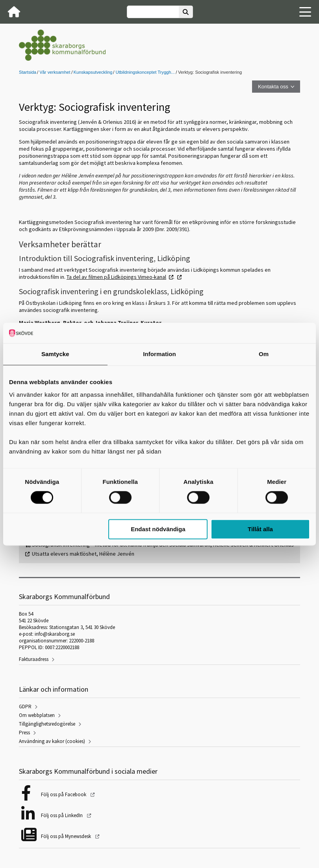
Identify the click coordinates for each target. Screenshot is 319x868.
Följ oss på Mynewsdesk (67, 836)
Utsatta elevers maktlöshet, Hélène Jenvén (83, 554)
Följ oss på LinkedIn (62, 815)
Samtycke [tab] (55, 354)
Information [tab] (159, 354)
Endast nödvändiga (158, 529)
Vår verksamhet (55, 72)
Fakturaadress (34, 659)
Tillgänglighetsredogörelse (47, 724)
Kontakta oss (273, 87)
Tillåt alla (260, 529)
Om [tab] (264, 354)
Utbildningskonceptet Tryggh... (145, 72)
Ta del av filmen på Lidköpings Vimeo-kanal (116, 277)
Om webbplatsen (37, 715)
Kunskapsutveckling (93, 72)
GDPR (25, 707)
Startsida (28, 72)
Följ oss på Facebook (64, 794)
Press (24, 733)
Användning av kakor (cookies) (52, 741)
